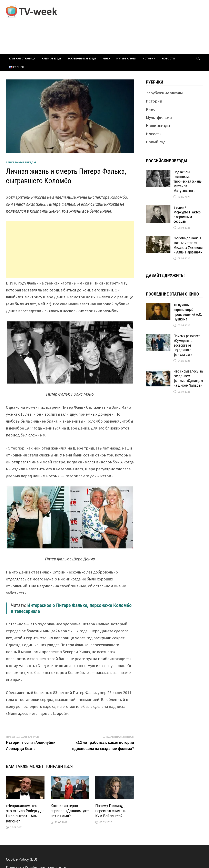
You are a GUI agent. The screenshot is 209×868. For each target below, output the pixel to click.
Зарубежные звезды (82, 58)
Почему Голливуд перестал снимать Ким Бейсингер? (111, 811)
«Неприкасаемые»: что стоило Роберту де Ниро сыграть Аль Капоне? (25, 813)
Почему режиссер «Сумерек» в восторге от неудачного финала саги (187, 345)
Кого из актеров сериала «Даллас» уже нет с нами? (70, 811)
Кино (106, 58)
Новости (168, 58)
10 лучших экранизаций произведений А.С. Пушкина (188, 312)
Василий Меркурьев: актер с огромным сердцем (187, 214)
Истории (149, 58)
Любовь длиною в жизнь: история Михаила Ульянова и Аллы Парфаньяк (188, 245)
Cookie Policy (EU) (22, 859)
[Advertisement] (70, 249)
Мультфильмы (126, 58)
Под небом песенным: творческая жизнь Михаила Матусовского (188, 181)
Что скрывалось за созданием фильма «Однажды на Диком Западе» (188, 378)
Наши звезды (51, 58)
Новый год (156, 142)
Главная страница (22, 58)
